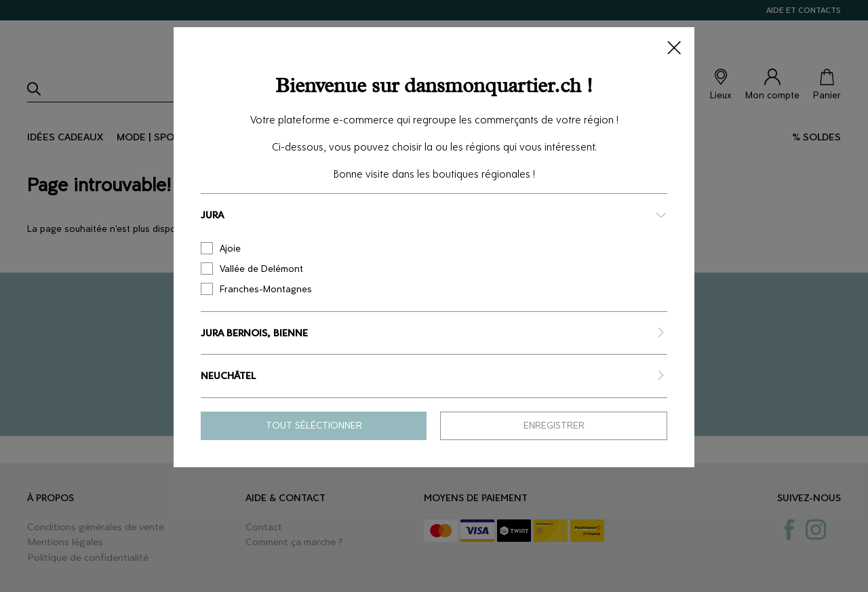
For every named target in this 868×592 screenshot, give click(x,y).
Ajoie (221, 248)
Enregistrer (554, 426)
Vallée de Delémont (252, 269)
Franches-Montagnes (256, 289)
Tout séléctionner (314, 426)
